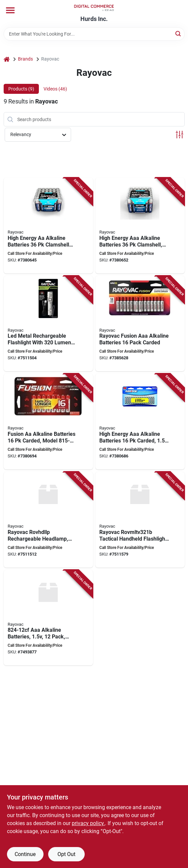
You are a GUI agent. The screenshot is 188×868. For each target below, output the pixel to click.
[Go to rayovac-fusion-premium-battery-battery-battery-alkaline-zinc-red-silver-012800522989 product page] (48, 422)
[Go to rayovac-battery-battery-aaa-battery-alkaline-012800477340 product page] (48, 618)
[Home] (7, 59)
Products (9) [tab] (21, 89)
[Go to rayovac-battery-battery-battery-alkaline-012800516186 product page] (140, 226)
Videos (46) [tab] (55, 89)
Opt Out (66, 854)
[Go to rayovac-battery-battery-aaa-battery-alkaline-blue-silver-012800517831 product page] (140, 422)
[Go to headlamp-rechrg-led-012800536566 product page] (48, 520)
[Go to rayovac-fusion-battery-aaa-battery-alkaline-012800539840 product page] (140, 324)
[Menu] (10, 10)
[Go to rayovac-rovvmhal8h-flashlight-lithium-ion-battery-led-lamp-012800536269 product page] (48, 324)
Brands (25, 59)
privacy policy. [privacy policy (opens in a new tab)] (88, 823)
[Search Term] (94, 34)
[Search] (179, 33)
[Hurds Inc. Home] (94, 8)
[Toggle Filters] (180, 135)
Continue (25, 854)
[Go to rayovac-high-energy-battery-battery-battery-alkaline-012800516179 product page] (48, 226)
